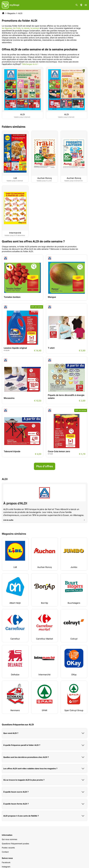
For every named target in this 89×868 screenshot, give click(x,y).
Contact (5, 852)
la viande (25, 28)
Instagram (6, 867)
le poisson (35, 28)
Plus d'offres (45, 466)
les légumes (7, 28)
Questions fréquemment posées (15, 844)
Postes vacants (8, 848)
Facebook (6, 862)
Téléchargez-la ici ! (30, 64)
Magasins (11, 13)
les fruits (17, 28)
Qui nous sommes (9, 839)
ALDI (20, 13)
